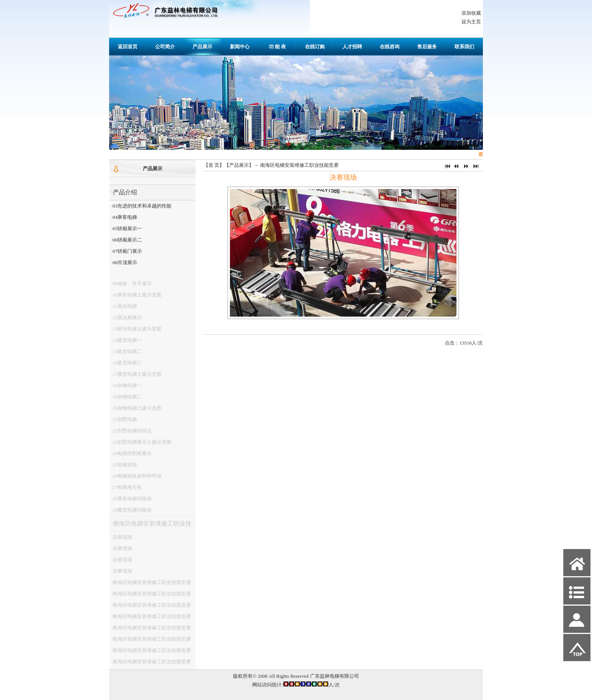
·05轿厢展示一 (127, 228)
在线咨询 (390, 47)
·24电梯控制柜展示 (132, 456)
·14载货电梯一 (127, 343)
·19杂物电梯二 (127, 400)
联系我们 (464, 47)
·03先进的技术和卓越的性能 (141, 206)
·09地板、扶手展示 (132, 287)
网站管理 (123, 693)
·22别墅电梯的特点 (132, 434)
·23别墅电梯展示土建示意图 (141, 445)
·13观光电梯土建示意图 (136, 332)
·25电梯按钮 (124, 468)
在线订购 (315, 47)
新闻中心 (240, 47)
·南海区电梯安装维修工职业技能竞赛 (150, 529)
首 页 (214, 165)
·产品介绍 (124, 192)
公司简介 (165, 47)
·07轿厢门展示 (127, 251)
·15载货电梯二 (127, 355)
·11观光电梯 (124, 309)
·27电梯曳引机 (127, 490)
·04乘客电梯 (124, 217)
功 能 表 (277, 47)
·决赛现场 (122, 540)
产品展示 (202, 47)
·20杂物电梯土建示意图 (136, 411)
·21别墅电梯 (124, 422)
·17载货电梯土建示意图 (136, 377)
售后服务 (427, 47)
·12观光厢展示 (127, 321)
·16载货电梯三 (127, 366)
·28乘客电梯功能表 (132, 502)
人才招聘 (352, 47)
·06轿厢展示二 (127, 240)
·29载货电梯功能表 (132, 513)
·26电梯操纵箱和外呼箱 (136, 479)
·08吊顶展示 (124, 262)
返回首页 (128, 47)
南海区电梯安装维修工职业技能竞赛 (299, 165)
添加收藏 (471, 13)
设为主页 (471, 22)
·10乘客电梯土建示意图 (136, 298)
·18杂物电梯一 (127, 388)
